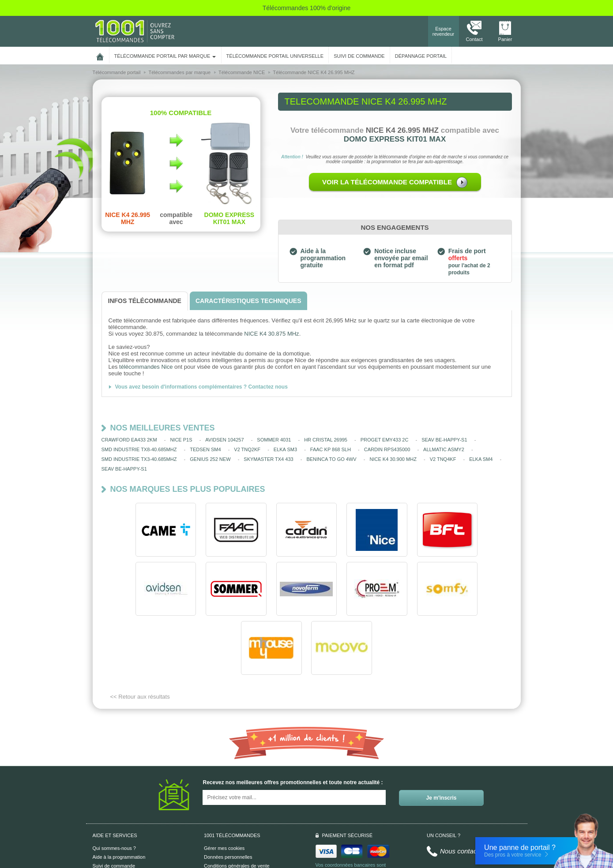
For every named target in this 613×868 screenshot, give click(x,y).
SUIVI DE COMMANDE (359, 56)
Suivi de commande (114, 807)
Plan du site (216, 824)
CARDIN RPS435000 (387, 449)
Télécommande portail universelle (275, 56)
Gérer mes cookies (224, 789)
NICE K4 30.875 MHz (271, 334)
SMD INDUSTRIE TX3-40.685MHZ (139, 459)
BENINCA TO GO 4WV (331, 459)
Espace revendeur (444, 31)
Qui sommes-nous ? (114, 789)
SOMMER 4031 (274, 440)
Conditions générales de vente (237, 807)
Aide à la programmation (119, 798)
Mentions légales (222, 816)
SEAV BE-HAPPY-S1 (444, 440)
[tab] (145, 301)
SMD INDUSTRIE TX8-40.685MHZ (139, 449)
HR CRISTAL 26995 (326, 440)
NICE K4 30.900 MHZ (393, 459)
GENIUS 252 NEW (210, 459)
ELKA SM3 (285, 449)
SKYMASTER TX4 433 (268, 459)
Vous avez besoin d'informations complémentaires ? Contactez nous (201, 387)
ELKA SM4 (481, 459)
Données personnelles (228, 798)
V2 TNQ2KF (247, 449)
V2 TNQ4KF (443, 459)
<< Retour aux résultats (140, 638)
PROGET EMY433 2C (385, 440)
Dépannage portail (421, 56)
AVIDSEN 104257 (224, 440)
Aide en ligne (107, 816)
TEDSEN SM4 (205, 449)
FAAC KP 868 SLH (331, 449)
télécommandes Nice (146, 367)
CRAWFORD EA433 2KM (129, 440)
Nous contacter (462, 792)
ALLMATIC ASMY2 (444, 449)
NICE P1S (181, 440)
